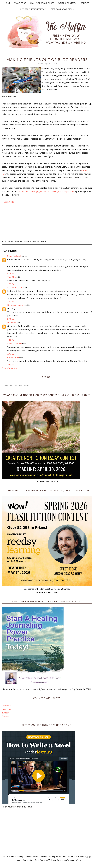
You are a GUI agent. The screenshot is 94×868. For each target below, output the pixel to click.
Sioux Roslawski (15, 256)
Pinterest (6, 716)
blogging (9, 242)
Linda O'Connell (15, 344)
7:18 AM (11, 365)
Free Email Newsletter (62, 9)
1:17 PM (11, 340)
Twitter (5, 713)
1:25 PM (11, 284)
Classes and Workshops (42, 3)
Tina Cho (12, 277)
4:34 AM (11, 354)
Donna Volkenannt (16, 305)
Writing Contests (67, 3)
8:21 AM (11, 319)
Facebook (6, 706)
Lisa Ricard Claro (15, 288)
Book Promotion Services (33, 9)
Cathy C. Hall (9, 202)
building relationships (25, 242)
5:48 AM (11, 274)
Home (7, 3)
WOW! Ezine (20, 3)
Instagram (7, 709)
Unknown (12, 323)
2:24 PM (11, 302)
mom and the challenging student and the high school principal (45, 191)
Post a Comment (9, 368)
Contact (85, 3)
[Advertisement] (47, 832)
